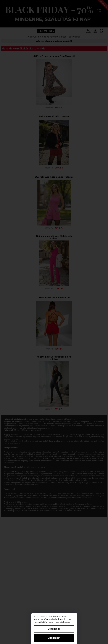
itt (69, 622)
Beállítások (54, 629)
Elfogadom (54, 638)
